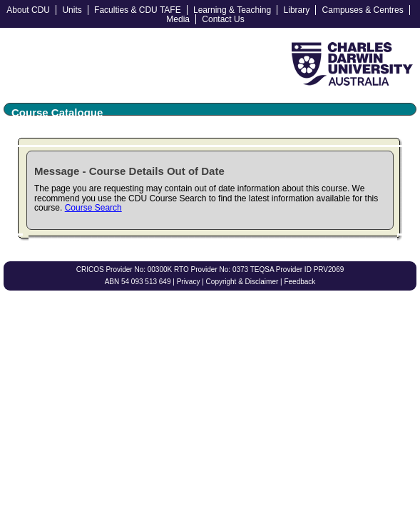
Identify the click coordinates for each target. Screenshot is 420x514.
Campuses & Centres (363, 10)
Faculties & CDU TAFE (138, 10)
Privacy (189, 282)
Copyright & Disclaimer (242, 282)
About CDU (28, 10)
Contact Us (223, 19)
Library (297, 10)
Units (72, 10)
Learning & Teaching (232, 10)
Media (178, 19)
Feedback (299, 282)
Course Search (93, 208)
